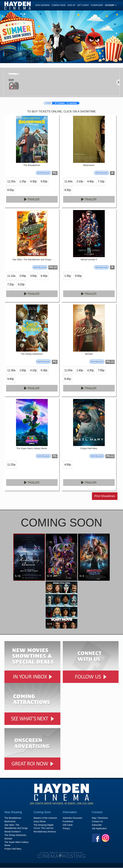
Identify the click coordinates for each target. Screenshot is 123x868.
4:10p (33, 370)
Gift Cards (83, 5)
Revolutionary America (45, 832)
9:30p (68, 190)
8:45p (68, 379)
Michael (8, 839)
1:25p (23, 181)
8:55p (11, 190)
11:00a (68, 370)
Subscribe (97, 825)
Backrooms (10, 821)
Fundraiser (97, 5)
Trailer (32, 199)
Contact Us (97, 821)
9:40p (11, 379)
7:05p (101, 370)
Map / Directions (100, 818)
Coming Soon (59, 5)
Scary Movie (40, 821)
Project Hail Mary (13, 849)
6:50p (44, 181)
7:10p (101, 181)
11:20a (11, 181)
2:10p (80, 181)
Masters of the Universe (45, 818)
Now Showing (43, 5)
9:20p (21, 284)
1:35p (68, 276)
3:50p (33, 276)
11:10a (11, 276)
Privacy (66, 828)
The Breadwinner (13, 818)
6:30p (44, 370)
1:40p (80, 370)
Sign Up (71, 5)
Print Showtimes (105, 496)
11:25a (11, 465)
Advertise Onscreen (73, 818)
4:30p (33, 181)
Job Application (99, 828)
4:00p (68, 465)
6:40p (44, 276)
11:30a (11, 370)
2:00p (23, 276)
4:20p (90, 370)
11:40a (68, 181)
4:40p (90, 181)
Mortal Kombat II (13, 832)
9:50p (78, 276)
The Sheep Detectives (15, 835)
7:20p (11, 284)
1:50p (23, 370)
